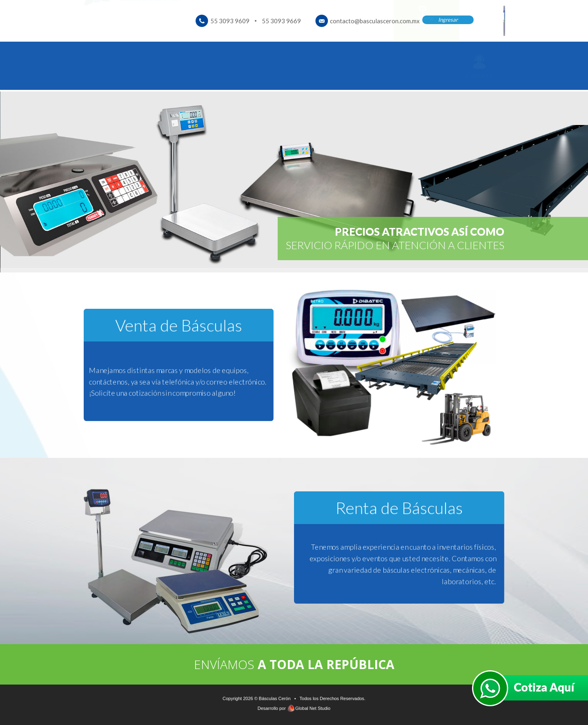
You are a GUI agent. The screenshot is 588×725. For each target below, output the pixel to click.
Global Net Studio (313, 708)
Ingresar (448, 20)
